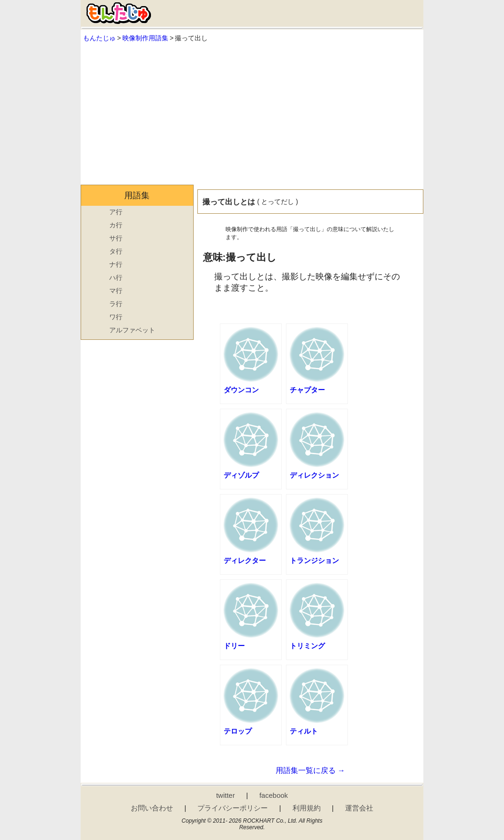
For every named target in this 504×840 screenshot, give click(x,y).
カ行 (116, 225)
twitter (226, 795)
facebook (274, 795)
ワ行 (116, 317)
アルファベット (132, 330)
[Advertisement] (252, 114)
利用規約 (307, 808)
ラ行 (116, 304)
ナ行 (116, 264)
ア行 (116, 212)
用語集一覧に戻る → (310, 770)
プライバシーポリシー (233, 808)
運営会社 (359, 808)
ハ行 (116, 277)
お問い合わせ (152, 808)
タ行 (116, 251)
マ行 (116, 291)
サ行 (116, 238)
